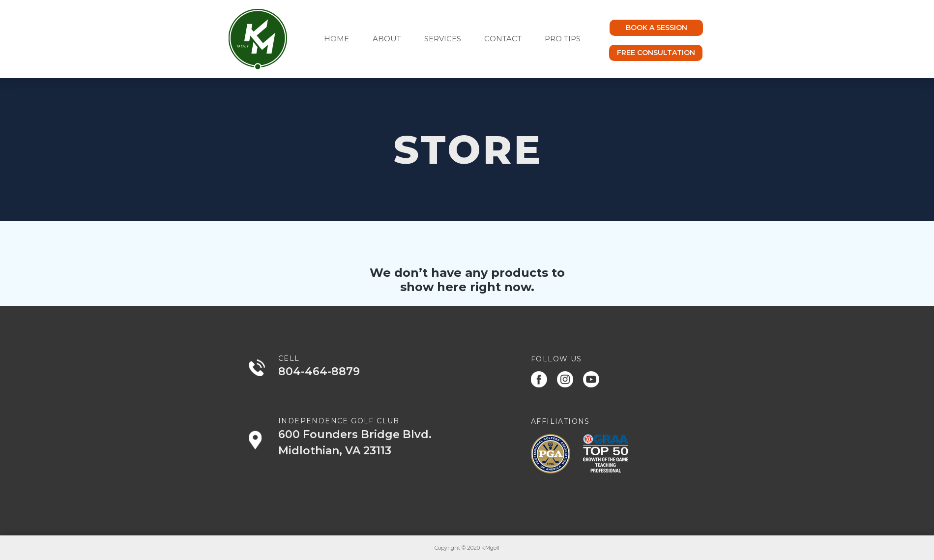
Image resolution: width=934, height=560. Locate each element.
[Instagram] (565, 379)
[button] (447, 39)
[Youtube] (591, 379)
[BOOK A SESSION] (656, 28)
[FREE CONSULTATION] (656, 53)
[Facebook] (539, 379)
